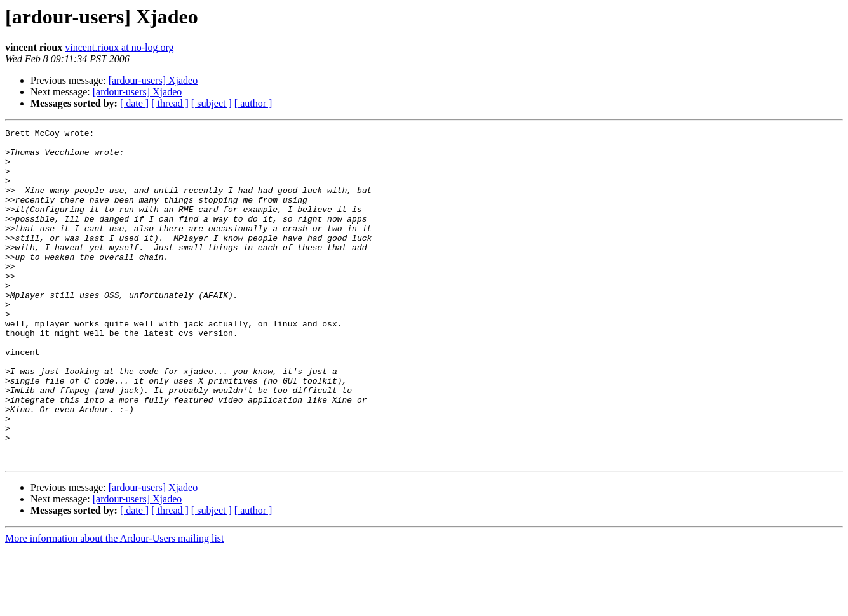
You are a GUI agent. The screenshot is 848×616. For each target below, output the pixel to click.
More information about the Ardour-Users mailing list (115, 605)
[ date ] (134, 103)
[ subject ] (212, 103)
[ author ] (253, 103)
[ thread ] (170, 103)
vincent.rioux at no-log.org (119, 47)
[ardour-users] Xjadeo (153, 80)
